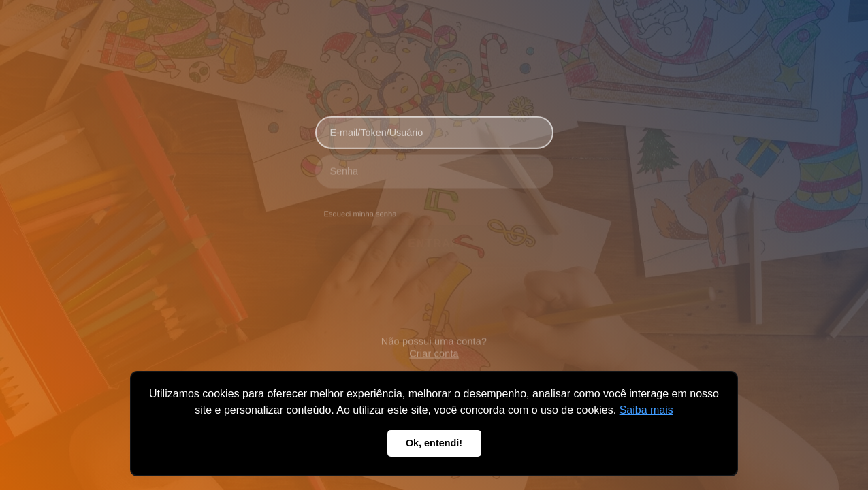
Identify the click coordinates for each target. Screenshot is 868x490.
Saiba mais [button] (646, 410)
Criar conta (434, 347)
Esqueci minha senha (360, 211)
